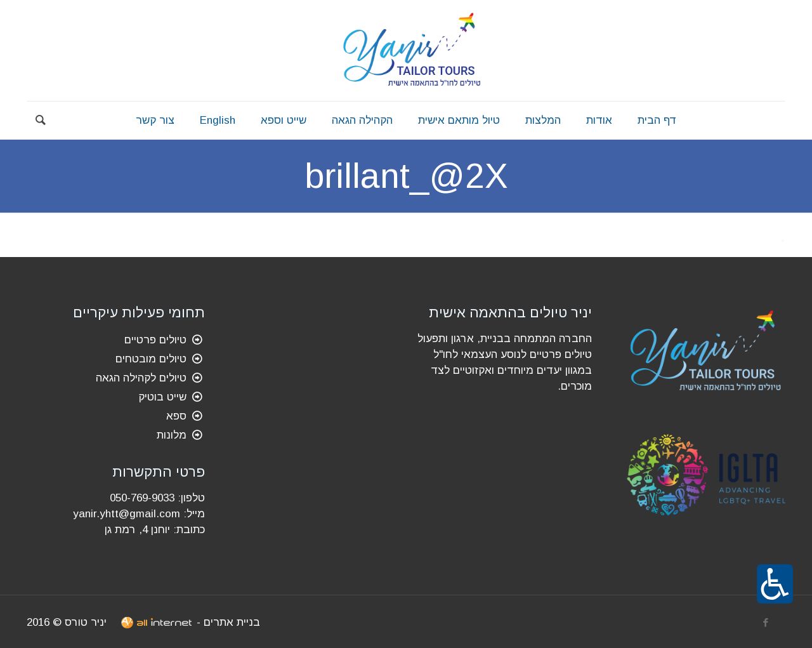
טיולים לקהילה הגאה (141, 378)
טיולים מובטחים (151, 359)
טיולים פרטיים (155, 340)
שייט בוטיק (162, 397)
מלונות (172, 435)
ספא (176, 416)
